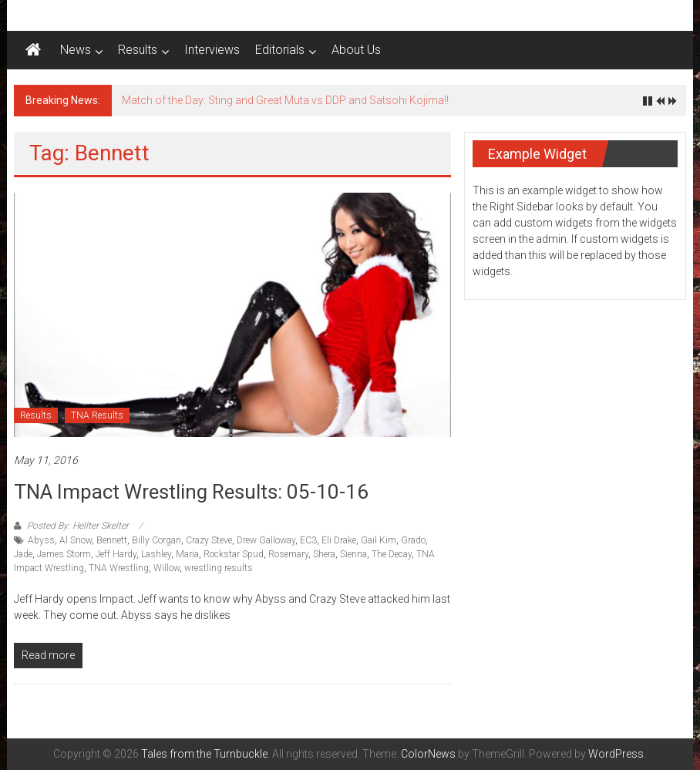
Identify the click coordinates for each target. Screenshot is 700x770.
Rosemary (288, 554)
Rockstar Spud (234, 554)
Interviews (212, 50)
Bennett (112, 540)
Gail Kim (379, 540)
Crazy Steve (209, 540)
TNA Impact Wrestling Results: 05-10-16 (191, 492)
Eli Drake (339, 540)
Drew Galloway (266, 540)
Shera (324, 554)
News (76, 50)
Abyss (41, 540)
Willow (167, 568)
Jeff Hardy (116, 554)
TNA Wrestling (119, 568)
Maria (187, 554)
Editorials (280, 50)
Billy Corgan (156, 540)
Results (138, 50)
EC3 (308, 540)
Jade (23, 554)
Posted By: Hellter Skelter (78, 526)
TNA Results (97, 415)
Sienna (353, 554)
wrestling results (219, 568)
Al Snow (76, 540)
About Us (356, 50)
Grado (413, 540)
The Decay (392, 554)
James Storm (64, 554)
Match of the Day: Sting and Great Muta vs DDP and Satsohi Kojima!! (285, 100)
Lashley (156, 554)
